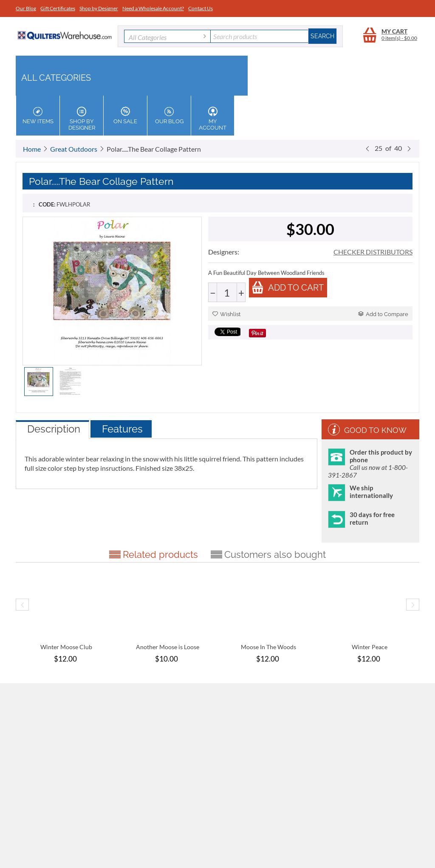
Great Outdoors (74, 149)
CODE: (47, 204)
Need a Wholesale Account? (153, 8)
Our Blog (26, 8)
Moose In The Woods (268, 647)
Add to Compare (383, 314)
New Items (38, 116)
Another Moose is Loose (168, 647)
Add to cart (288, 287)
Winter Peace (370, 647)
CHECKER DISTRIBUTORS (373, 252)
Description (54, 429)
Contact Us (201, 8)
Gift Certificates (58, 8)
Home (32, 149)
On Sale (125, 116)
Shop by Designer (99, 8)
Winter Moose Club (66, 647)
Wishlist (226, 314)
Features (122, 429)
